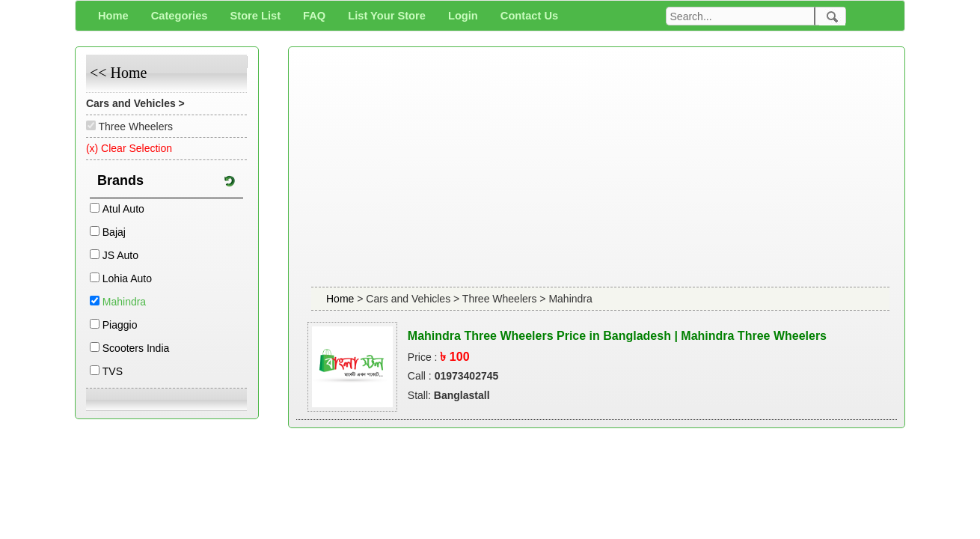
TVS (113, 371)
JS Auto (120, 255)
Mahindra (124, 302)
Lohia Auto (127, 278)
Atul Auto (123, 209)
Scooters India (136, 348)
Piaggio (120, 325)
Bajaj (114, 232)
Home (342, 299)
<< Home (118, 73)
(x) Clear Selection (129, 148)
